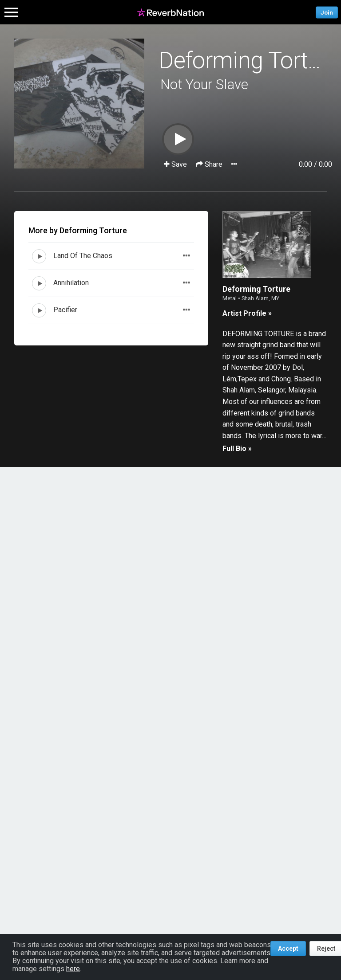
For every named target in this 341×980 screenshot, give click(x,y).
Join (327, 12)
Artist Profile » (247, 313)
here (73, 969)
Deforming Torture (249, 61)
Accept (288, 949)
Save (176, 164)
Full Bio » (237, 449)
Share (210, 164)
